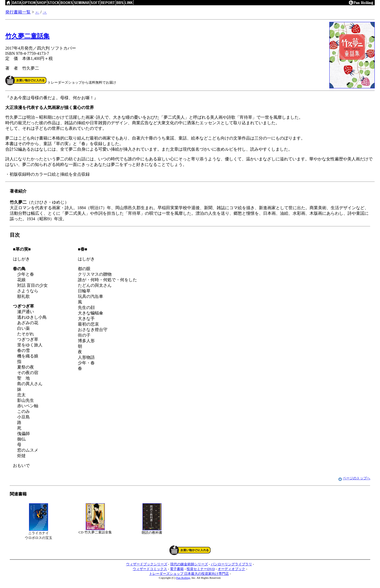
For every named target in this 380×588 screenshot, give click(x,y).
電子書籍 (177, 569)
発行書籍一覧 (18, 12)
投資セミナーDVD (201, 569)
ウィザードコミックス (150, 569)
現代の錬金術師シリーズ (189, 564)
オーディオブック (231, 569)
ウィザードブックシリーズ (147, 564)
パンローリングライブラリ (231, 564)
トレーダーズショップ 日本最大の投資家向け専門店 (189, 574)
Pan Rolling (183, 578)
